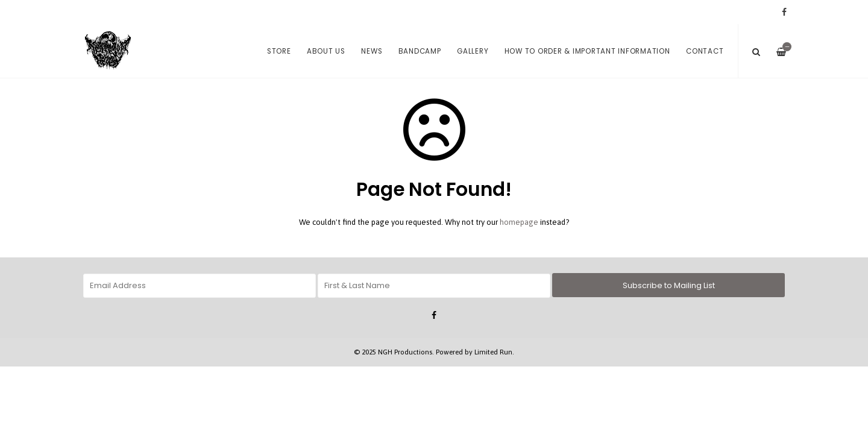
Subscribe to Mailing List (669, 285)
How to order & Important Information (587, 51)
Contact (705, 51)
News (372, 51)
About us (326, 51)
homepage (519, 222)
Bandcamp (420, 51)
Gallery (473, 51)
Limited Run (493, 352)
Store (279, 51)
